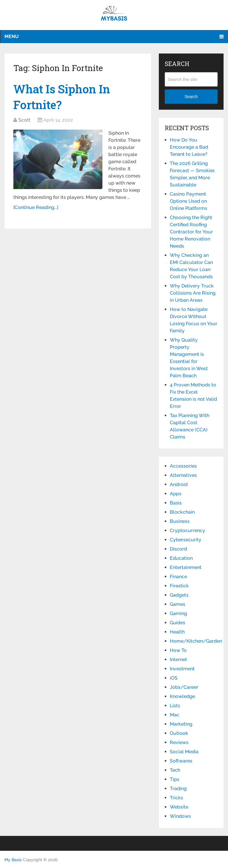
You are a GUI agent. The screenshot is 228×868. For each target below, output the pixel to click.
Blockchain (182, 512)
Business (180, 521)
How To (178, 650)
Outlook (179, 733)
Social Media (184, 752)
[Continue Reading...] (36, 207)
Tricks (176, 798)
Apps (176, 494)
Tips (175, 779)
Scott (24, 120)
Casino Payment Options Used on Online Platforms (189, 201)
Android (179, 484)
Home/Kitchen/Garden (196, 641)
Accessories (183, 466)
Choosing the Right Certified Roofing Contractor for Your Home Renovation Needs (191, 232)
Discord (178, 549)
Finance (178, 577)
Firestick (179, 586)
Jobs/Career (184, 687)
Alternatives (183, 475)
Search (191, 97)
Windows (180, 816)
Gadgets (179, 595)
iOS (174, 678)
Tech (175, 770)
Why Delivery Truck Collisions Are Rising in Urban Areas (193, 293)
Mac (175, 715)
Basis (176, 503)
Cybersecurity (186, 540)
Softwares (181, 761)
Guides (178, 623)
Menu (12, 36)
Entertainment (186, 567)
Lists (175, 706)
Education (181, 558)
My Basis (13, 860)
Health (177, 632)
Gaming (178, 613)
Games (178, 604)
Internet (178, 659)
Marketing (181, 724)
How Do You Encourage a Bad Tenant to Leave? (189, 147)
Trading (178, 788)
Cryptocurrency (187, 530)
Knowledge (182, 696)
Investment (182, 669)
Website (179, 807)
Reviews (179, 742)
